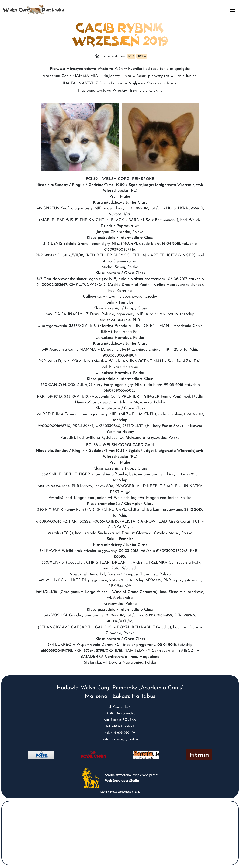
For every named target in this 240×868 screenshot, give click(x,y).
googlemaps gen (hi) (119, 862)
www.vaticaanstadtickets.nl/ (122, 862)
